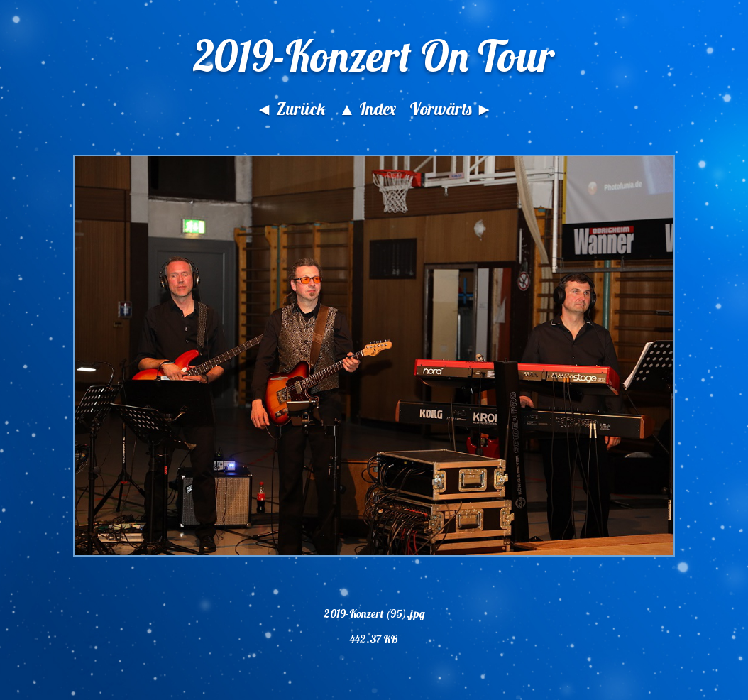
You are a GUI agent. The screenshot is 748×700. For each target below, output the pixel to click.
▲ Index (367, 109)
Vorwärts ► (451, 109)
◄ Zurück (290, 109)
